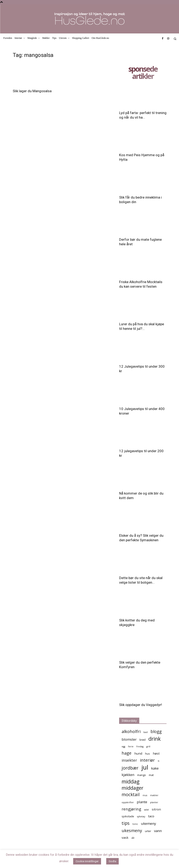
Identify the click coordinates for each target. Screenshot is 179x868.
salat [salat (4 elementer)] (146, 810)
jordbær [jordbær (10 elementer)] (130, 768)
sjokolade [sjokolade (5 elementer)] (128, 816)
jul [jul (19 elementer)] (145, 767)
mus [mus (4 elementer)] (145, 795)
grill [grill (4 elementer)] (148, 746)
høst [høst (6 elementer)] (156, 753)
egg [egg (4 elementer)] (123, 746)
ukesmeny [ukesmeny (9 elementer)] (132, 831)
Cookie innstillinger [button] (87, 861)
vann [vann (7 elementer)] (158, 831)
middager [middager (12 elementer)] (133, 788)
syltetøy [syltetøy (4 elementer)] (141, 816)
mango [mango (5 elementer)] (142, 775)
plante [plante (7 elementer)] (142, 802)
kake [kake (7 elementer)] (155, 768)
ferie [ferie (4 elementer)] (131, 746)
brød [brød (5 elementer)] (143, 740)
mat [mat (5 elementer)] (151, 775)
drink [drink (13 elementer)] (155, 739)
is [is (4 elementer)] (159, 761)
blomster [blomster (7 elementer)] (129, 739)
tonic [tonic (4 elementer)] (135, 824)
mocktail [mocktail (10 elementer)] (131, 794)
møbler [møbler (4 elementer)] (154, 795)
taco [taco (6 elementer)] (151, 816)
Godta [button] (112, 861)
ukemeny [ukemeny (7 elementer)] (148, 823)
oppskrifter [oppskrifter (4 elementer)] (128, 802)
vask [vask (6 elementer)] (125, 837)
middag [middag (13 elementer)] (131, 781)
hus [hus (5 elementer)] (148, 754)
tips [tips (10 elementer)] (126, 823)
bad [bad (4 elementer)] (146, 732)
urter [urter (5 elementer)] (148, 831)
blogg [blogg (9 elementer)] (156, 731)
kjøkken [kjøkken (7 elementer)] (128, 775)
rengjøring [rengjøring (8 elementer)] (131, 809)
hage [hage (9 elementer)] (127, 753)
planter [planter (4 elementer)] (154, 802)
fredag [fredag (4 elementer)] (140, 746)
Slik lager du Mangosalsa (32, 91)
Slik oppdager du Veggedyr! (141, 705)
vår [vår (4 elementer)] (133, 838)
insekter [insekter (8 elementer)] (129, 760)
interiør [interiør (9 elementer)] (147, 760)
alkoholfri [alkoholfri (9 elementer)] (131, 731)
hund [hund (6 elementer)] (138, 753)
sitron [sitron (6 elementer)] (156, 809)
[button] (175, 39)
